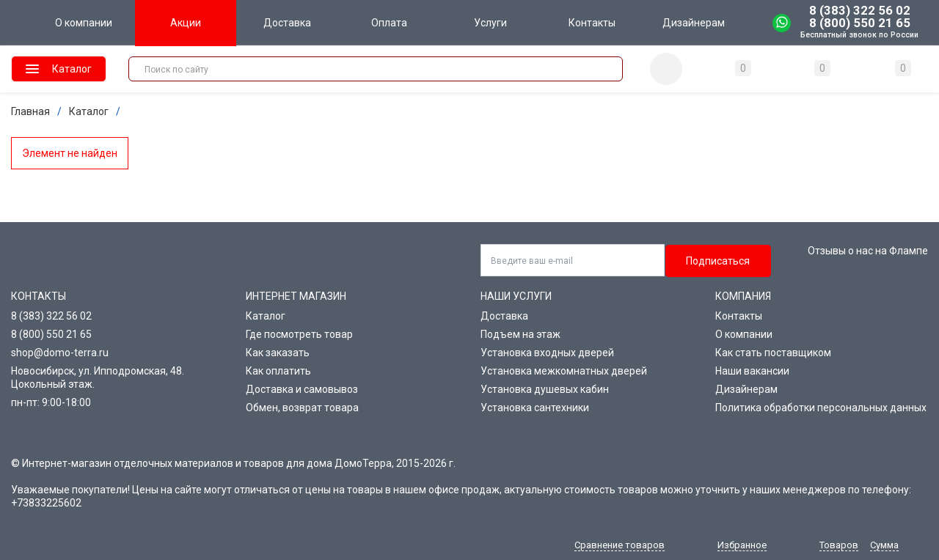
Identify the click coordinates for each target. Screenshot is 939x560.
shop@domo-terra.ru (60, 353)
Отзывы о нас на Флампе (868, 251)
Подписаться (718, 261)
